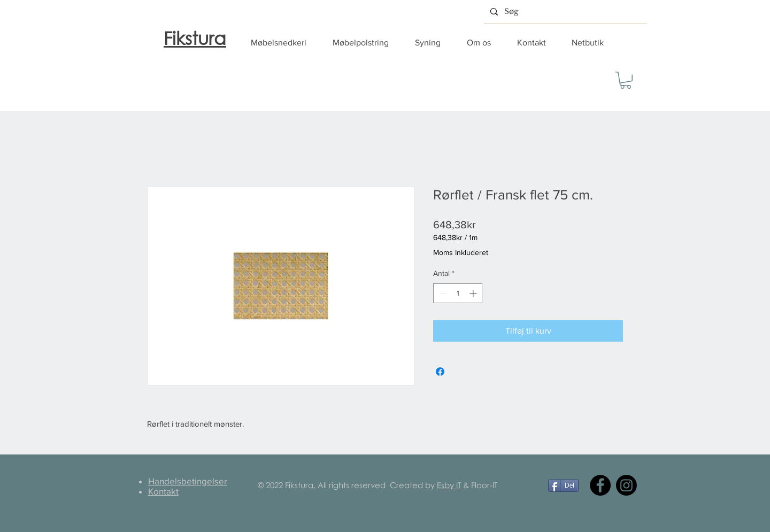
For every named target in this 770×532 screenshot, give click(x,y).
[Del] (563, 485)
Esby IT (449, 485)
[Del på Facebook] (440, 372)
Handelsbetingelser (188, 481)
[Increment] (474, 293)
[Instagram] (626, 485)
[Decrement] (441, 293)
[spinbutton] (458, 293)
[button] (284, 43)
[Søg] (564, 11)
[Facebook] (600, 485)
